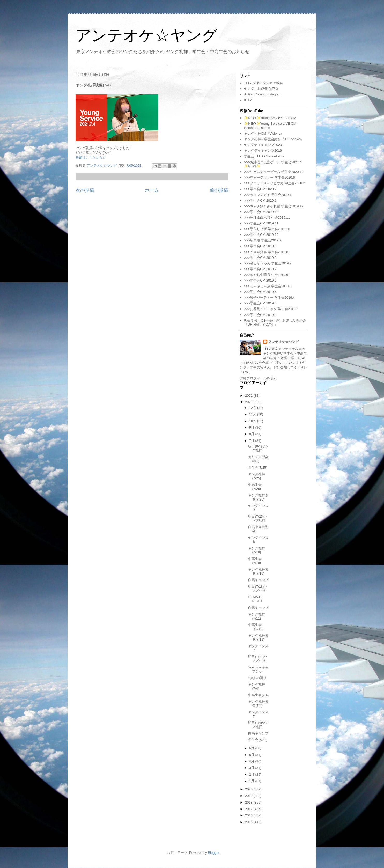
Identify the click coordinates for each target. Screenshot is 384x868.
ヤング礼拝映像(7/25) (258, 497)
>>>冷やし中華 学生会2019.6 (266, 275)
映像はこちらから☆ (91, 157)
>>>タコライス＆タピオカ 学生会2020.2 (274, 183)
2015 (249, 822)
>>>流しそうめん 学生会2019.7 (268, 263)
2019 (249, 796)
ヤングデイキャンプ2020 (263, 145)
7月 (252, 441)
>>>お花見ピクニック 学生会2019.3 (271, 309)
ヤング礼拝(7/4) (257, 686)
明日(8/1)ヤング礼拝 (258, 448)
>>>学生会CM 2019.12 (261, 212)
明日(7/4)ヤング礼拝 (258, 725)
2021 (249, 402)
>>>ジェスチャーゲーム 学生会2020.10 (274, 172)
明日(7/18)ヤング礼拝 (258, 589)
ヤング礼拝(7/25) (257, 476)
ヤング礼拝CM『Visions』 (264, 133)
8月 (252, 434)
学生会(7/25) (258, 468)
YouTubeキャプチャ (258, 669)
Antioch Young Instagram (263, 94)
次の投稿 (85, 190)
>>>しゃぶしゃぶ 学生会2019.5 (268, 286)
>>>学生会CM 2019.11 (261, 223)
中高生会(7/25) (255, 487)
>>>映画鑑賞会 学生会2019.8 (266, 252)
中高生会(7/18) (255, 561)
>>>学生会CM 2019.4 (260, 303)
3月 (252, 768)
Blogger (213, 853)
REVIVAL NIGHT (255, 599)
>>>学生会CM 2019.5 (260, 292)
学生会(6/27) (258, 740)
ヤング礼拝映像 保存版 (261, 89)
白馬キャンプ (258, 580)
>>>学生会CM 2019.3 (260, 315)
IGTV (248, 100)
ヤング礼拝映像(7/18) (258, 572)
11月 (253, 414)
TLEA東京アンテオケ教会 (263, 83)
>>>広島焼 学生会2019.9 (263, 240)
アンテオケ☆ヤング (146, 35)
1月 (252, 781)
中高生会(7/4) (258, 695)
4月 (252, 761)
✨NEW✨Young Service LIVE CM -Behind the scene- (271, 126)
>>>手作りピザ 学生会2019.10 (267, 229)
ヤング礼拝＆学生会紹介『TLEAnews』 (274, 139)
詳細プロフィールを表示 (258, 378)
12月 (253, 408)
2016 (249, 815)
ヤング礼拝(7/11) (257, 616)
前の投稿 (219, 190)
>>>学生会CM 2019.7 (260, 269)
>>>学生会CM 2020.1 (260, 200)
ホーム (152, 190)
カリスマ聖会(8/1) (258, 459)
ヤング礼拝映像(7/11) (258, 638)
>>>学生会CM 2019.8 (260, 258)
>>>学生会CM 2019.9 (260, 246)
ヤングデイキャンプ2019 (263, 150)
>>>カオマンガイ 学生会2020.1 (268, 195)
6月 (252, 748)
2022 (249, 396)
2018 (249, 802)
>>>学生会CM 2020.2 (260, 189)
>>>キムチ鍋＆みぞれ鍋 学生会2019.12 (274, 206)
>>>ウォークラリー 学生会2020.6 (269, 177)
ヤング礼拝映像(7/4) (258, 704)
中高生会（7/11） (257, 627)
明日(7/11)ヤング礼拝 (258, 659)
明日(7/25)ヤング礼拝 (258, 518)
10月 (253, 421)
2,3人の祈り (257, 678)
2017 (249, 809)
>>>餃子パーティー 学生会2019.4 (269, 297)
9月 (252, 427)
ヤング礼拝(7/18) (257, 550)
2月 (252, 774)
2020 (249, 789)
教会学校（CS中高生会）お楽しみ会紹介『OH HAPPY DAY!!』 (275, 323)
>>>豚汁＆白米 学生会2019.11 (267, 218)
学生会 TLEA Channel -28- (264, 156)
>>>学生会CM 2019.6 (260, 280)
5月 (252, 755)
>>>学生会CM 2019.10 (261, 235)
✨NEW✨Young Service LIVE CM (270, 118)
